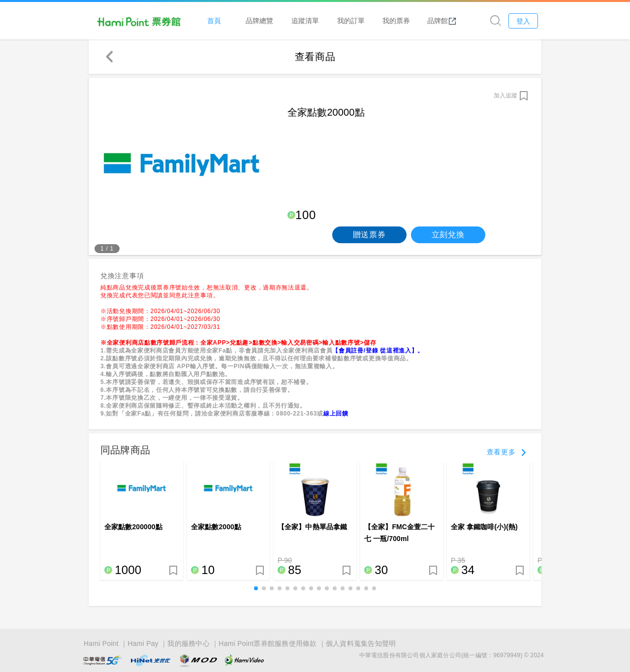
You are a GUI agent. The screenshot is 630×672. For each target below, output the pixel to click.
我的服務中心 (189, 639)
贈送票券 (369, 235)
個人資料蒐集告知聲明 (361, 639)
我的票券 (399, 20)
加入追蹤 (505, 96)
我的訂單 (353, 20)
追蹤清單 (308, 20)
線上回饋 (336, 414)
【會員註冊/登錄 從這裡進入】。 (378, 351)
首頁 (217, 20)
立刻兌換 (448, 235)
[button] (256, 589)
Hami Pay (143, 639)
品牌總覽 (262, 20)
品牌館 (444, 21)
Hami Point (101, 639)
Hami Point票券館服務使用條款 (268, 639)
